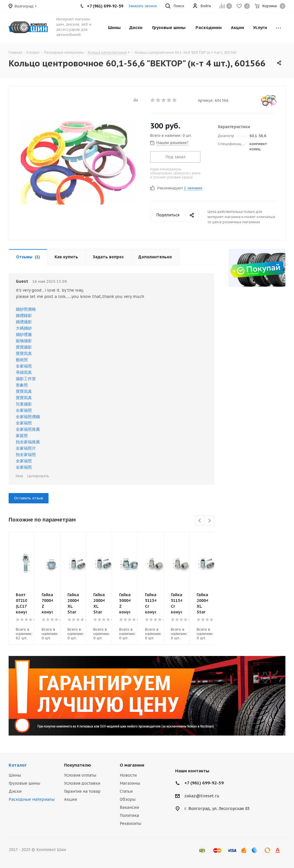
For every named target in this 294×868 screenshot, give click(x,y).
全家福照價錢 (28, 417)
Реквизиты (130, 823)
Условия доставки (82, 783)
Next (209, 521)
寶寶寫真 (24, 353)
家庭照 (22, 436)
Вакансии (129, 807)
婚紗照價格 (26, 309)
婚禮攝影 (24, 322)
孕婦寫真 (24, 372)
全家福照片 (26, 448)
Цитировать (38, 476)
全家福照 (24, 366)
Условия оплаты (80, 775)
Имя (19, 476)
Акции (70, 799)
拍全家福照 (26, 455)
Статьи (126, 791)
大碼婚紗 (24, 328)
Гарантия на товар (82, 791)
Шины (15, 775)
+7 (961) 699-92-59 (204, 783)
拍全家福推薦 (28, 442)
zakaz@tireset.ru (202, 796)
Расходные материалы (32, 799)
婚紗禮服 (24, 334)
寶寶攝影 (24, 347)
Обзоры (128, 799)
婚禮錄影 (24, 315)
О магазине (132, 765)
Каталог (18, 765)
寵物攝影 (24, 341)
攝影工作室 (26, 379)
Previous (200, 521)
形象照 (22, 385)
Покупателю (78, 765)
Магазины (130, 783)
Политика (129, 815)
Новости (128, 775)
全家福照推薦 (28, 429)
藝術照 (22, 360)
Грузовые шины (24, 783)
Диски (15, 791)
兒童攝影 (24, 404)
